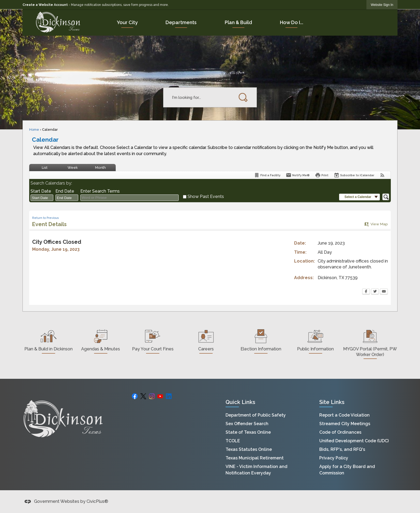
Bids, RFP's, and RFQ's (342, 449)
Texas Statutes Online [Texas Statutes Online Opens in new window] (249, 449)
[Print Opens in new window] (322, 175)
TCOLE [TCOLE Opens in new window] (233, 441)
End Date (65, 191)
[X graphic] (143, 396)
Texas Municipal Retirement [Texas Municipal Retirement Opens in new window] (255, 458)
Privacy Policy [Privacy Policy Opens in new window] (334, 458)
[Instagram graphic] (152, 396)
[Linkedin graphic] (169, 396)
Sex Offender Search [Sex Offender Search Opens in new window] (247, 424)
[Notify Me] (298, 175)
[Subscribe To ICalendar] (354, 175)
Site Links (332, 402)
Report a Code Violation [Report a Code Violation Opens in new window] (344, 415)
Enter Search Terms (100, 191)
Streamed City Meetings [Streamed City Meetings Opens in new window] (345, 424)
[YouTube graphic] (160, 396)
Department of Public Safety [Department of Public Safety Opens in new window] (256, 415)
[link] (382, 5)
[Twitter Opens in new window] (375, 292)
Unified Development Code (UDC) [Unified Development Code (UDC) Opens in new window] (354, 441)
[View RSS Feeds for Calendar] (382, 175)
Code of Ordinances (340, 432)
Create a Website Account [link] (45, 5)
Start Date (41, 191)
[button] (243, 97)
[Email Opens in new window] (384, 292)
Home (34, 130)
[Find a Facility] (267, 175)
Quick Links (240, 402)
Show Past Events (206, 196)
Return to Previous (45, 218)
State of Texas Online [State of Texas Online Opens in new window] (248, 432)
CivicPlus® (97, 501)
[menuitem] (127, 22)
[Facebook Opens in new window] (366, 292)
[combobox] (42, 198)
